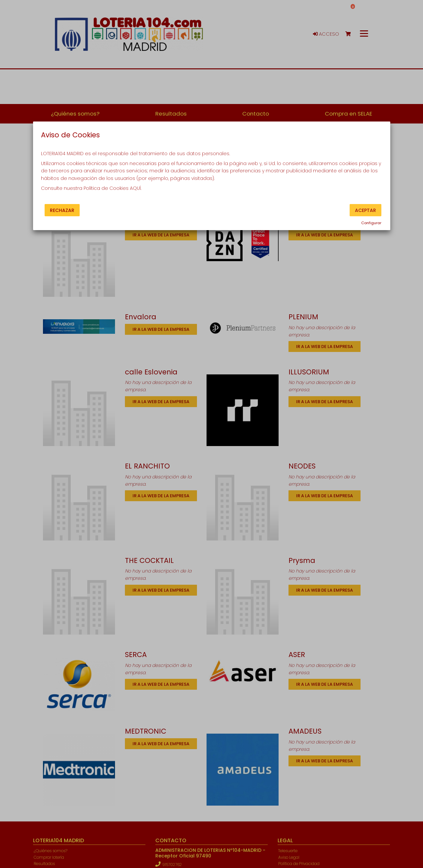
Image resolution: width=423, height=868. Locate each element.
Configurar (371, 223)
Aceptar (365, 210)
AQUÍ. (136, 188)
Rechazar (62, 210)
